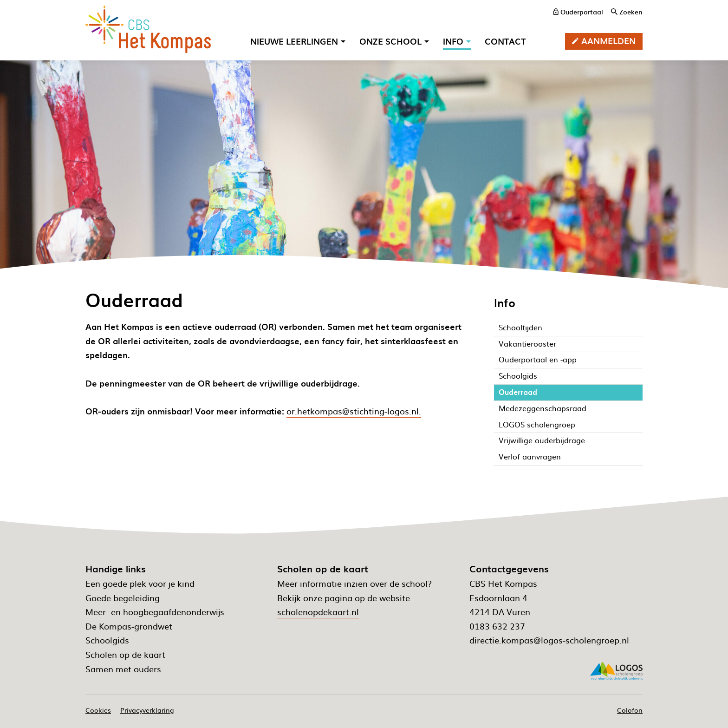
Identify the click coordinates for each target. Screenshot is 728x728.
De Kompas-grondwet (129, 626)
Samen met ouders (123, 669)
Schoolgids (107, 640)
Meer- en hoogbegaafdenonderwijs (155, 612)
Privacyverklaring (147, 710)
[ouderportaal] (578, 12)
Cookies (98, 710)
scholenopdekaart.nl (318, 612)
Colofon (630, 710)
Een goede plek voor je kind (140, 583)
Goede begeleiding (123, 598)
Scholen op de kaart (125, 654)
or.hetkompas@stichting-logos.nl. (354, 411)
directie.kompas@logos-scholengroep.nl (549, 640)
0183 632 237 (497, 626)
